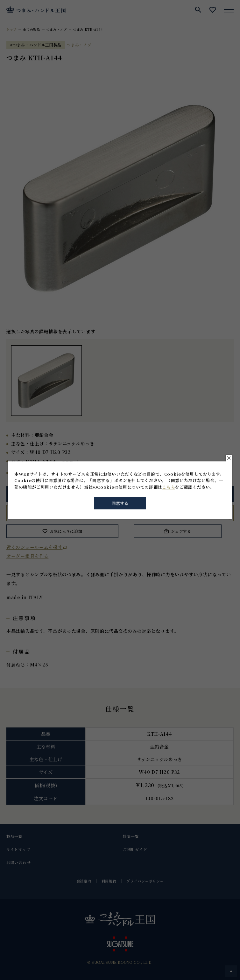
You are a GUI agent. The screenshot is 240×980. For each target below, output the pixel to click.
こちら (169, 487)
